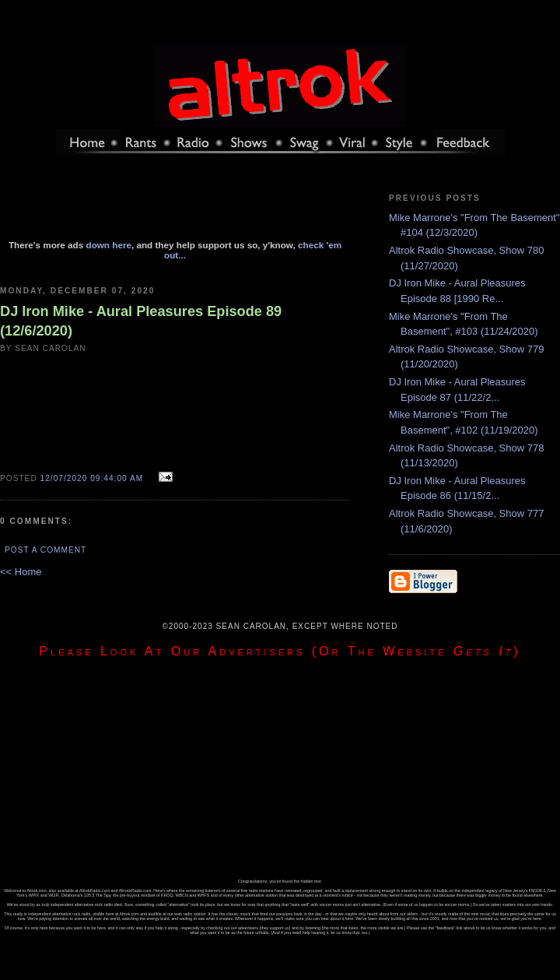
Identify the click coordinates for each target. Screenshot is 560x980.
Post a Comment (45, 550)
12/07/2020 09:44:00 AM (92, 478)
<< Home (21, 572)
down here (109, 245)
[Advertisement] (175, 205)
